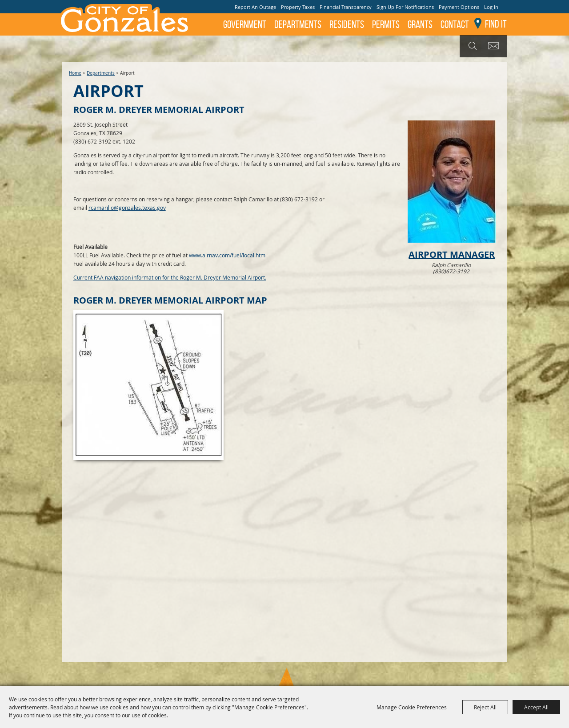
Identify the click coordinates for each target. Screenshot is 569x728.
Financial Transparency (346, 7)
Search (471, 46)
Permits (386, 24)
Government (245, 24)
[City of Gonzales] (124, 18)
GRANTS (420, 24)
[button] (452, 198)
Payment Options (459, 7)
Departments (298, 24)
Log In (491, 7)
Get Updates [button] (495, 46)
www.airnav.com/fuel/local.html (228, 255)
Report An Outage (255, 7)
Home (75, 73)
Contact (455, 24)
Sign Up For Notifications (405, 7)
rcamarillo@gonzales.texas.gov (127, 208)
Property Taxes (298, 7)
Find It (496, 24)
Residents (347, 24)
